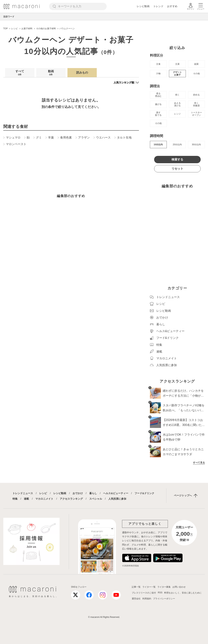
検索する (177, 159)
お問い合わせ (179, 587)
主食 (158, 64)
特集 (15, 499)
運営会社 (136, 599)
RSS (160, 593)
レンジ (177, 114)
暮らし (93, 493)
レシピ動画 (143, 6)
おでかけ (78, 493)
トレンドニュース (23, 493)
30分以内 (196, 145)
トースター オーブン (196, 114)
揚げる (158, 104)
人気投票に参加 (117, 499)
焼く (177, 95)
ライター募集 (164, 587)
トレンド (158, 6)
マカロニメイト (44, 499)
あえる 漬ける (177, 104)
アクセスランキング (71, 499)
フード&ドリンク (144, 493)
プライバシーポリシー (164, 599)
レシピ (43, 493)
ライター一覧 (149, 587)
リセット (177, 169)
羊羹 (50, 138)
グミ (38, 138)
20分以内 (177, 145)
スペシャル (96, 499)
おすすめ (172, 6)
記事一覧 (136, 587)
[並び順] (126, 83)
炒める (196, 95)
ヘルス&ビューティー (116, 493)
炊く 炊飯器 (196, 104)
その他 (196, 74)
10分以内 (158, 145)
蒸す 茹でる (158, 114)
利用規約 (147, 599)
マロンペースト (15, 144)
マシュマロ (12, 138)
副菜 (196, 64)
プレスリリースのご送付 (144, 593)
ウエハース (102, 138)
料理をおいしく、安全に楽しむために (183, 593)
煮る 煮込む (158, 95)
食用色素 (65, 138)
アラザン (83, 138)
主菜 (177, 64)
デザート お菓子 (177, 74)
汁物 (158, 74)
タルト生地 (123, 138)
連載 (26, 499)
